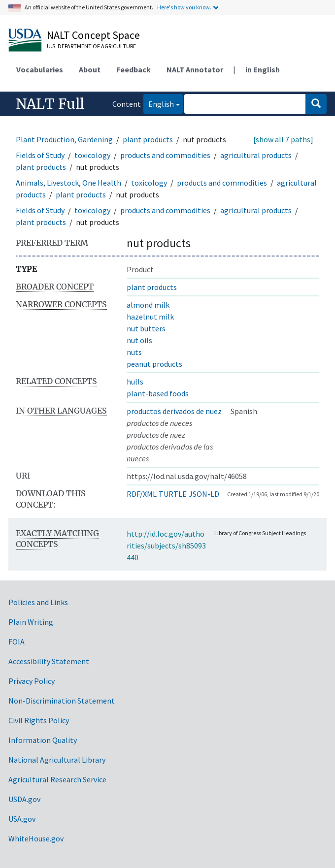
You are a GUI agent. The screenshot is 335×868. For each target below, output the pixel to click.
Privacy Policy (32, 681)
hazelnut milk (150, 317)
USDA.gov (24, 799)
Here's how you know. (184, 7)
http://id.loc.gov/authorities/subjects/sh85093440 (166, 546)
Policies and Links (38, 602)
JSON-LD (204, 494)
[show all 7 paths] (283, 139)
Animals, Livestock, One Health (68, 183)
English (159, 103)
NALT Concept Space (93, 35)
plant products (148, 139)
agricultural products (256, 155)
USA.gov (22, 819)
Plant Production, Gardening (64, 139)
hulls (135, 382)
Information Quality (43, 740)
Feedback (134, 69)
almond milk (148, 305)
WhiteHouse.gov (36, 838)
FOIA (17, 642)
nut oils (139, 340)
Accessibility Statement (49, 661)
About (90, 69)
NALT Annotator (195, 69)
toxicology (92, 155)
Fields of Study (40, 155)
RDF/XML (142, 494)
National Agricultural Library (57, 760)
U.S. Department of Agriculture (91, 46)
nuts (134, 352)
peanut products (154, 364)
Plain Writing (31, 622)
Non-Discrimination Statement (62, 701)
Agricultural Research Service (57, 779)
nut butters (146, 328)
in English (263, 69)
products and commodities (165, 155)
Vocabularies (40, 69)
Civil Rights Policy (39, 720)
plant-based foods (158, 393)
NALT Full (50, 104)
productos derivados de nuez (174, 411)
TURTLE (173, 494)
